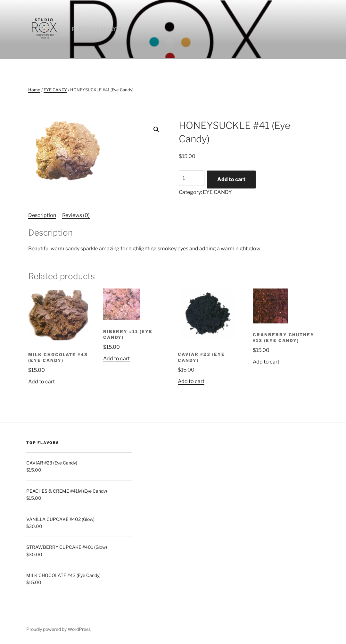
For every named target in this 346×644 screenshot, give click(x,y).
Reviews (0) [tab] (76, 215)
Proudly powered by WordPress (58, 629)
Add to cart (231, 179)
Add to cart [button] (41, 382)
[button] (156, 130)
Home (34, 90)
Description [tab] (42, 215)
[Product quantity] (192, 178)
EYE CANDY (55, 90)
